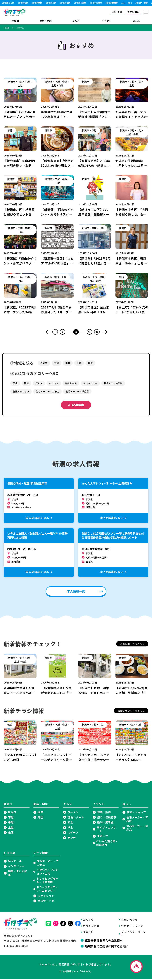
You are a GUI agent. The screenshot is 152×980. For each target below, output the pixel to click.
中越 (11, 823)
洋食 (70, 829)
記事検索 (78, 406)
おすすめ (117, 12)
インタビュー (16, 867)
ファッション (46, 897)
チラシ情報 (133, 12)
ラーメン (73, 813)
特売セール (15, 862)
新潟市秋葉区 (96, 3)
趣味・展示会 (105, 823)
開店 (40, 813)
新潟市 (12, 813)
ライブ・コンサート (106, 830)
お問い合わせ (129, 921)
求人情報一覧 (76, 592)
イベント (106, 21)
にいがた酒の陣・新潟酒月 (107, 844)
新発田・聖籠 (142, 3)
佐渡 (11, 834)
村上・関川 (127, 3)
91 (89, 332)
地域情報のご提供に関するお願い (107, 947)
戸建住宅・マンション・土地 (48, 873)
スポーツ (103, 837)
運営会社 (88, 933)
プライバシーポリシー (133, 935)
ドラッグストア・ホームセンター (47, 890)
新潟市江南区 (80, 3)
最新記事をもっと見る (132, 645)
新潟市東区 (23, 3)
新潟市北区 (51, 3)
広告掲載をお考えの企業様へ (104, 941)
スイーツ (73, 834)
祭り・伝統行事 (107, 818)
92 (97, 332)
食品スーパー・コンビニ (48, 864)
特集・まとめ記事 (18, 874)
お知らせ (88, 921)
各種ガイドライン (132, 927)
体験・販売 (104, 813)
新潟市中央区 (8, 3)
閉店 (40, 818)
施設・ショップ (136, 813)
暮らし (137, 21)
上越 (11, 829)
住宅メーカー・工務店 (137, 820)
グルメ (76, 21)
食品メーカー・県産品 (137, 829)
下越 (11, 818)
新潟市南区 (65, 3)
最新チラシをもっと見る (131, 712)
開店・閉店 (46, 21)
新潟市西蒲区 (112, 3)
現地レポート (76, 818)
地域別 (15, 21)
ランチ (72, 839)
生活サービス (46, 902)
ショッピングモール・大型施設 (48, 882)
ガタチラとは (91, 927)
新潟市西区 (37, 3)
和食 (70, 823)
